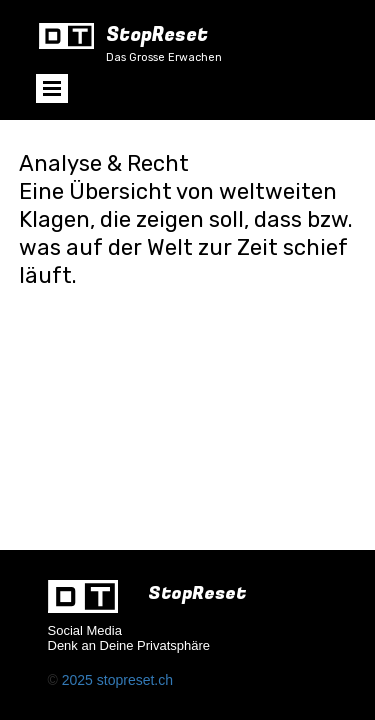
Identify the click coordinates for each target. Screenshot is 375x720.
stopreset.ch (135, 680)
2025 (79, 680)
